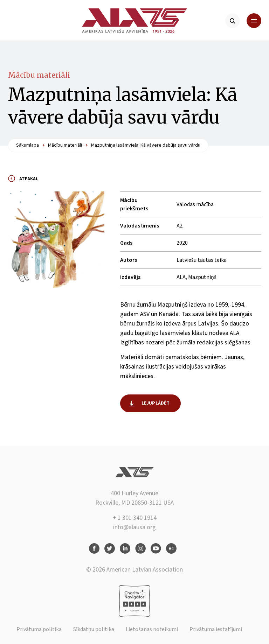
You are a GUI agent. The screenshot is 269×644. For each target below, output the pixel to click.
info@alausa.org (134, 527)
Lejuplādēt (156, 403)
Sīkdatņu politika (94, 629)
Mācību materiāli (39, 75)
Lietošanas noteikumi (152, 629)
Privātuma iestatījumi (216, 629)
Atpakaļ (29, 179)
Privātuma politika (39, 629)
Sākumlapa (27, 145)
